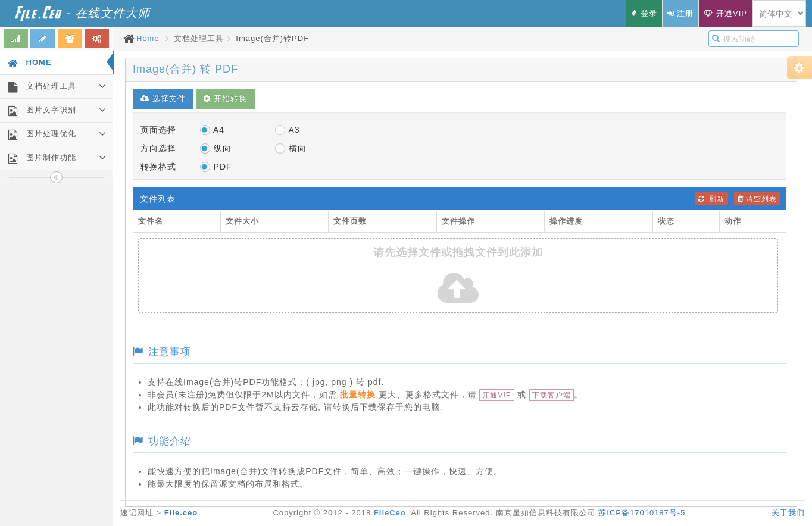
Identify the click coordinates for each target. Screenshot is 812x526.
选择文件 (163, 98)
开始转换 (225, 98)
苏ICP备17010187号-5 (642, 513)
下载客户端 (552, 395)
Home (148, 38)
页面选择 (158, 130)
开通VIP (496, 395)
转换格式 (158, 167)
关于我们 (788, 513)
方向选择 (158, 148)
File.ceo (181, 513)
